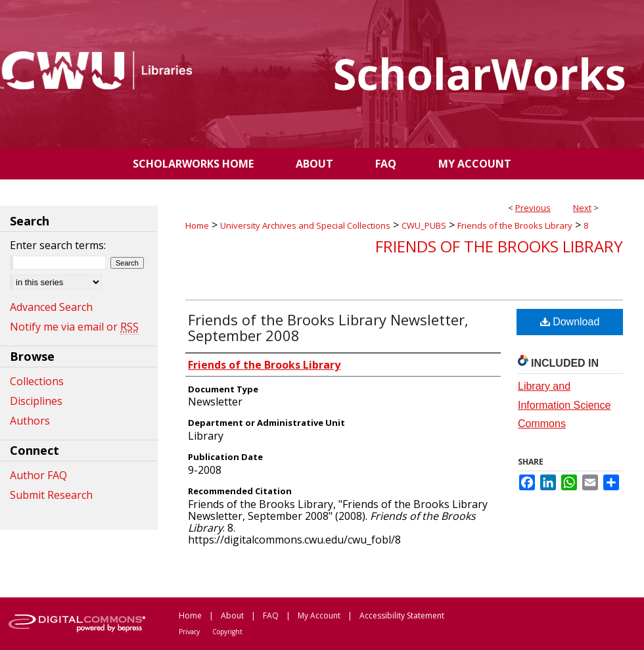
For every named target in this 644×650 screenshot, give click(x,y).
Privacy (189, 632)
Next (582, 208)
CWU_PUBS (424, 225)
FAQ (271, 615)
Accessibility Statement (402, 615)
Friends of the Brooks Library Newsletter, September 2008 (328, 327)
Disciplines (36, 401)
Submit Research (51, 495)
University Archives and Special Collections (305, 225)
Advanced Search (51, 307)
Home (197, 225)
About (232, 615)
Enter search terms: (58, 245)
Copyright (227, 632)
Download (570, 322)
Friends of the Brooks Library (515, 225)
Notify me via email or (74, 327)
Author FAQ (38, 475)
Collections (37, 381)
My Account (319, 615)
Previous (533, 208)
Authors (30, 421)
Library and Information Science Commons (564, 405)
